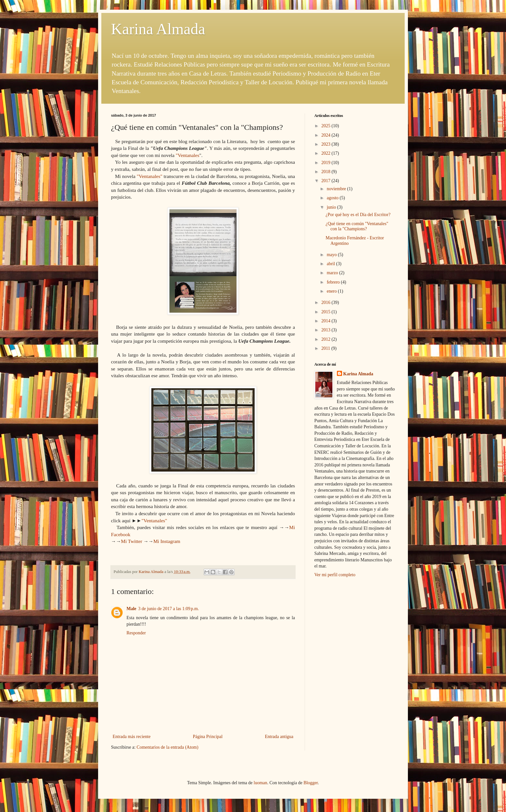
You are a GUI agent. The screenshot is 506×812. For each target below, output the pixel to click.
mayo (332, 255)
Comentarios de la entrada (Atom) (167, 747)
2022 (327, 153)
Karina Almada (158, 29)
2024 (327, 135)
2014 (327, 321)
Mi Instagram (167, 541)
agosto (333, 198)
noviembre (337, 189)
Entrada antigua (279, 737)
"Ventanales (187, 155)
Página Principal (207, 737)
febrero (334, 282)
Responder (136, 633)
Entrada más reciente (132, 737)
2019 (327, 163)
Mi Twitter (132, 541)
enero (332, 291)
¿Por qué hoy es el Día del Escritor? (358, 215)
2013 (327, 330)
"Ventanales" (150, 176)
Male (131, 609)
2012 (327, 339)
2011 (326, 348)
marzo (333, 273)
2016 (327, 302)
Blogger (310, 783)
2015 (327, 312)
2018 (327, 172)
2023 (327, 144)
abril (331, 264)
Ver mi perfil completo (335, 575)
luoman (260, 783)
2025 (327, 126)
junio (332, 207)
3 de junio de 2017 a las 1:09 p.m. (168, 609)
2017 (327, 181)
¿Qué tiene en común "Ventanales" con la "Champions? (357, 226)
